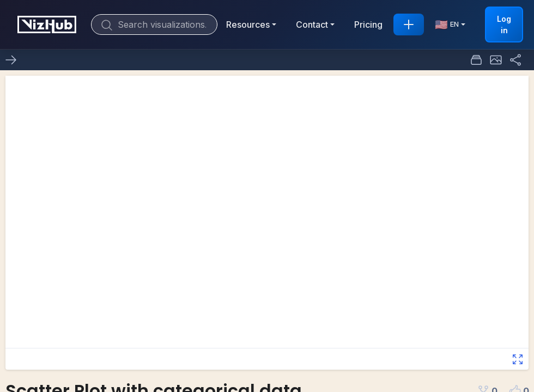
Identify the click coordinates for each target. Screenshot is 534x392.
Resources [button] (248, 24)
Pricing (368, 24)
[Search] (154, 24)
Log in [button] (504, 24)
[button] (496, 60)
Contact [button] (312, 24)
